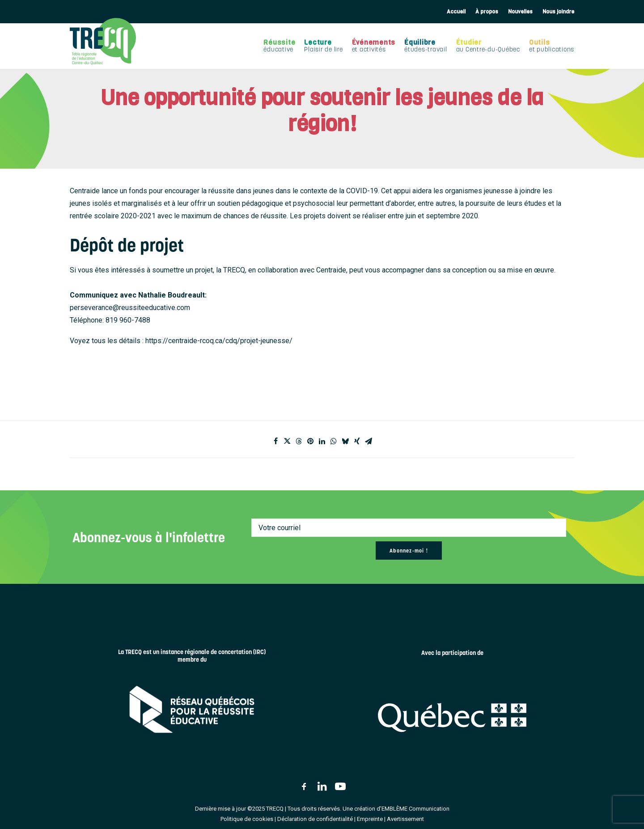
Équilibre (426, 46)
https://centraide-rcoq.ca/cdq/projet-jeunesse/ (219, 341)
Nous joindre (558, 12)
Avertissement (405, 819)
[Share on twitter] (287, 441)
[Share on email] (369, 441)
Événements (374, 46)
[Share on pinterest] (310, 441)
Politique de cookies (247, 819)
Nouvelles (520, 12)
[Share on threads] (299, 441)
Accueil (456, 12)
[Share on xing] (357, 441)
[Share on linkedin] (322, 441)
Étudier (488, 46)
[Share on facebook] (275, 441)
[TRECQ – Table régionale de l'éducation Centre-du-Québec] (103, 41)
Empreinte (370, 819)
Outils (552, 46)
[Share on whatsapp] (334, 441)
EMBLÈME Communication (415, 809)
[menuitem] (456, 12)
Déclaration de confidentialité (315, 819)
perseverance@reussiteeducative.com (130, 308)
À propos (487, 12)
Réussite (279, 46)
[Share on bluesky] (345, 441)
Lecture (323, 46)
